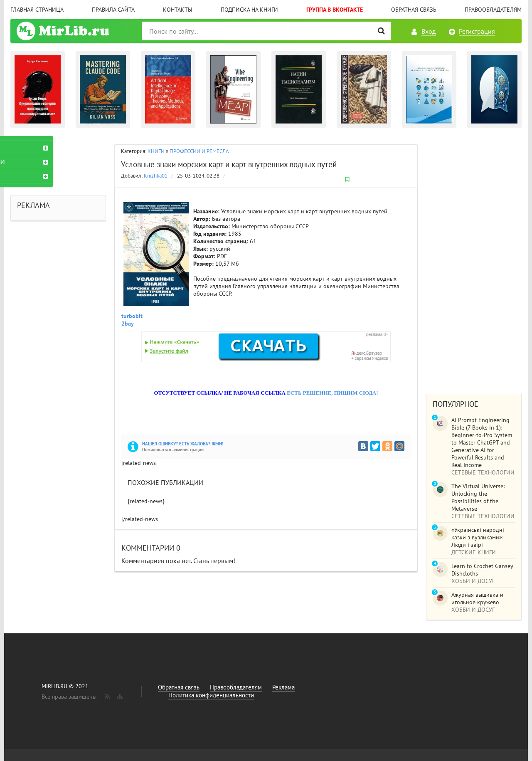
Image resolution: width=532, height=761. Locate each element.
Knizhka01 (156, 176)
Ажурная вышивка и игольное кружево (477, 598)
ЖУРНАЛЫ (32, 176)
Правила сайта (113, 10)
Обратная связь (414, 10)
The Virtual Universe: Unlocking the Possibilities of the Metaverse (478, 497)
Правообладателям (493, 10)
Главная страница (37, 10)
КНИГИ (156, 151)
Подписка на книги (249, 10)
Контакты (178, 10)
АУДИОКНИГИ (37, 162)
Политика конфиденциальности (211, 695)
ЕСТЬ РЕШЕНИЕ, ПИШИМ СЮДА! (332, 393)
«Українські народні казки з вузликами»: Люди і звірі (478, 537)
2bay (128, 324)
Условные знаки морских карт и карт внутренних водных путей (229, 164)
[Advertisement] (474, 261)
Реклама (283, 687)
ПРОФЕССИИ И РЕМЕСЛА (199, 151)
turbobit (132, 316)
